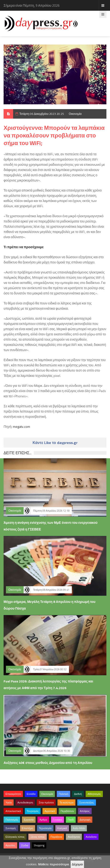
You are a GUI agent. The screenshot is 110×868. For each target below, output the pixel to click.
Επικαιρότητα (13, 794)
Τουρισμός (33, 811)
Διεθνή (78, 794)
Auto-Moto (79, 828)
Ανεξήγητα (74, 837)
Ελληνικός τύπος (15, 837)
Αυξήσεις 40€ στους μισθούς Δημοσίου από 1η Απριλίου (48, 763)
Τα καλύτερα (66, 802)
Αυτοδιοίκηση (25, 802)
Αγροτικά (50, 811)
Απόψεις (85, 811)
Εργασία (29, 820)
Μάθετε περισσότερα (54, 864)
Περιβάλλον (67, 811)
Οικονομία (75, 114)
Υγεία (9, 802)
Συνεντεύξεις (87, 802)
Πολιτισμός (12, 820)
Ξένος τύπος (37, 837)
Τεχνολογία (45, 828)
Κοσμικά (62, 828)
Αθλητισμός (94, 794)
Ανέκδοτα (91, 837)
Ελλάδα (31, 794)
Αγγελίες (10, 845)
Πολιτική (63, 794)
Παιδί (71, 820)
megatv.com (21, 426)
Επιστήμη (28, 828)
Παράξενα (56, 837)
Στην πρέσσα (46, 802)
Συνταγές (11, 828)
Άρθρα (43, 820)
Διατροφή (85, 820)
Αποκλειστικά (13, 811)
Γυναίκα (58, 820)
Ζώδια (25, 845)
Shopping (39, 845)
